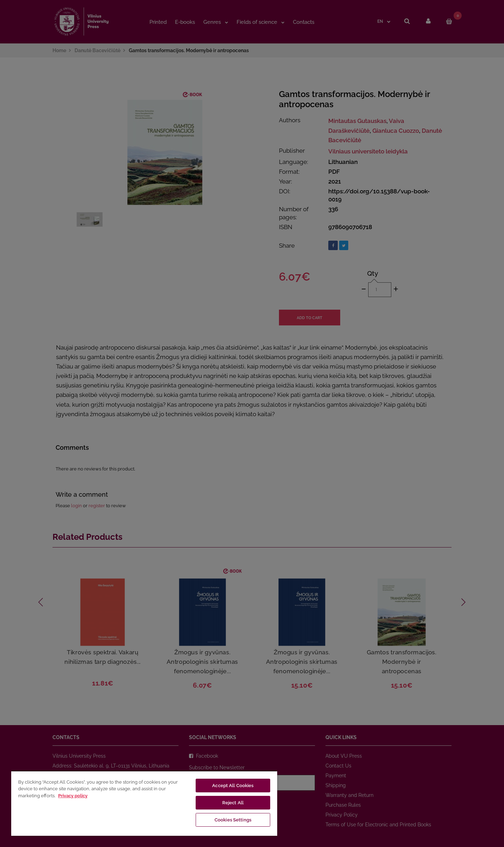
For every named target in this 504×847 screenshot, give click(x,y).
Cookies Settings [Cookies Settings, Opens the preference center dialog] (233, 820)
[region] (144, 803)
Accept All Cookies (233, 786)
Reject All (233, 803)
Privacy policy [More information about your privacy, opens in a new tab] (73, 796)
